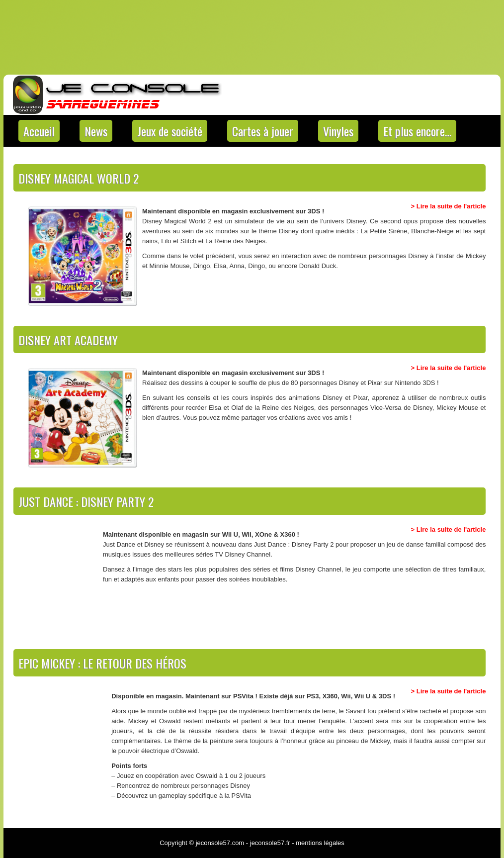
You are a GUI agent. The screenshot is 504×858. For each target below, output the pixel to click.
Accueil (39, 131)
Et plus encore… (417, 131)
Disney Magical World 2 (79, 178)
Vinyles (338, 131)
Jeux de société (170, 131)
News (96, 131)
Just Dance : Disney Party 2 (86, 501)
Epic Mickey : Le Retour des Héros (102, 663)
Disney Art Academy (68, 340)
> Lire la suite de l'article (449, 206)
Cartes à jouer (263, 131)
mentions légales (320, 843)
